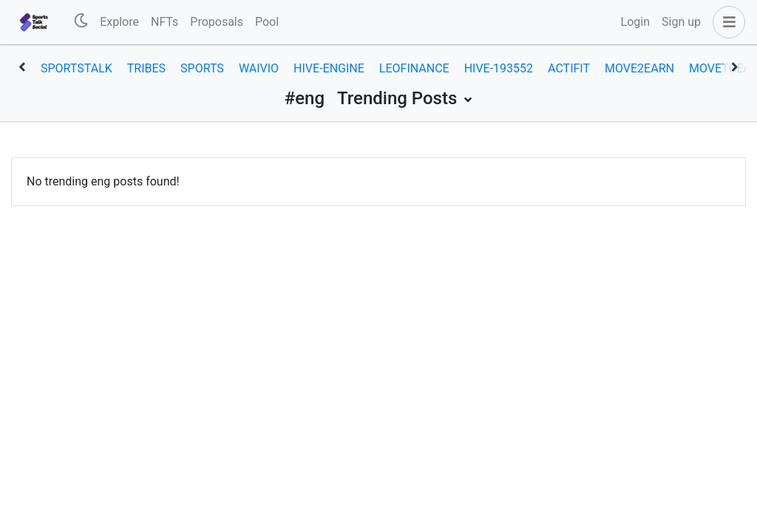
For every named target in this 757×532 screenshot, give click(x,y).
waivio (259, 68)
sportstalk (77, 68)
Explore (119, 22)
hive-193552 (499, 68)
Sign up (681, 22)
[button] (726, 22)
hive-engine (329, 68)
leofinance (414, 68)
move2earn (639, 68)
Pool (267, 22)
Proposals (217, 22)
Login (635, 22)
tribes (146, 68)
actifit (569, 68)
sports (202, 68)
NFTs (164, 22)
